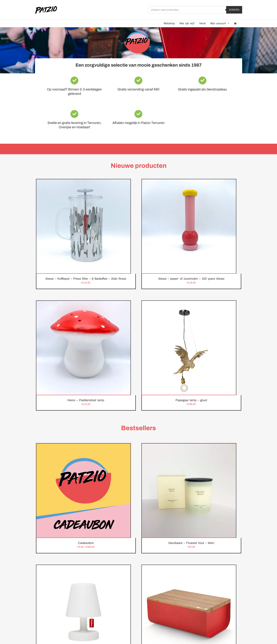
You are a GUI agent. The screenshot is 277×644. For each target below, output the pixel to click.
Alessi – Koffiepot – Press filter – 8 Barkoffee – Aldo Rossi (86, 279)
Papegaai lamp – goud (191, 400)
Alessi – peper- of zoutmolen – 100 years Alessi (191, 279)
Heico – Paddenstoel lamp (86, 400)
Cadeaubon (86, 543)
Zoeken (234, 10)
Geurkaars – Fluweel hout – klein (191, 543)
